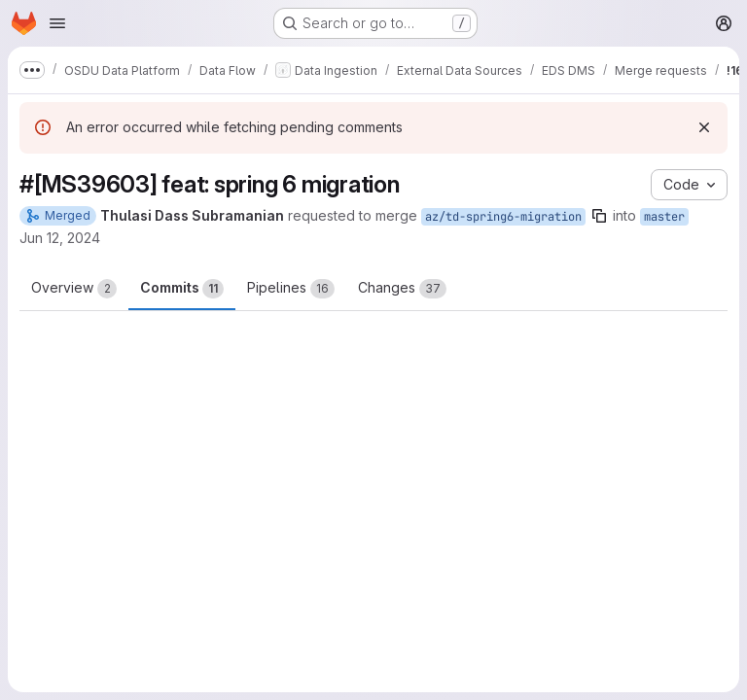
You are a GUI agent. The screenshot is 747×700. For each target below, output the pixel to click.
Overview (74, 289)
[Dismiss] (704, 127)
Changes (402, 289)
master (664, 217)
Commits (182, 289)
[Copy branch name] (599, 216)
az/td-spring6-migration (503, 217)
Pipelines (291, 289)
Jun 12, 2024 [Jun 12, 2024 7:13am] (60, 238)
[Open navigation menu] (57, 23)
